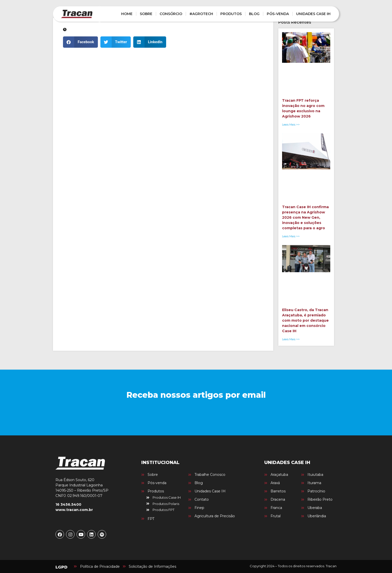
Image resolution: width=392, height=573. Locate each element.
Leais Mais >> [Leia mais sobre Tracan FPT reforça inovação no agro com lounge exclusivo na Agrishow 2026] (291, 125)
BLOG (254, 14)
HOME (127, 14)
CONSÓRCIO (171, 14)
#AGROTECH (201, 14)
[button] (80, 42)
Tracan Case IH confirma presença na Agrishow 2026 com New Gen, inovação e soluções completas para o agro (305, 217)
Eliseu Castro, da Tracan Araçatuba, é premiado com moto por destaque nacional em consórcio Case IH (305, 320)
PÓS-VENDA (278, 14)
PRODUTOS (231, 14)
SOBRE (146, 14)
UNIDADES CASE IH (313, 14)
